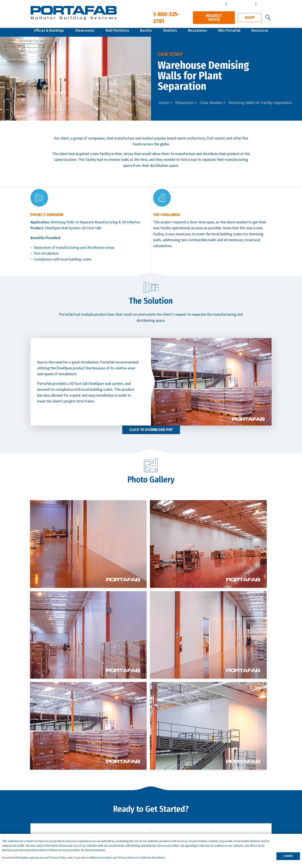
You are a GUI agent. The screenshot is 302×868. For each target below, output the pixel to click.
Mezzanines (197, 32)
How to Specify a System (180, 803)
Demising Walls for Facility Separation (260, 103)
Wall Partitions (117, 32)
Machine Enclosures (111, 809)
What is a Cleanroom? (177, 815)
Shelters (170, 32)
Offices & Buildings (49, 32)
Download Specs (245, 733)
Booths (146, 32)
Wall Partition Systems (48, 821)
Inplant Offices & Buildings (51, 809)
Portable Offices (108, 821)
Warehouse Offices (110, 803)
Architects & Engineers (253, 803)
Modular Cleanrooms (47, 815)
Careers (241, 809)
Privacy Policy (58, 858)
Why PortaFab (229, 32)
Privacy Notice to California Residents (141, 858)
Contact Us (185, 733)
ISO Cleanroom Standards (180, 809)
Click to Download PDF (151, 430)
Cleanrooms (85, 32)
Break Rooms (106, 815)
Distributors (244, 821)
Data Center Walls (110, 826)
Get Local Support (125, 733)
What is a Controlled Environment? (187, 821)
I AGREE (288, 856)
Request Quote (214, 18)
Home (164, 103)
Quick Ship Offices (44, 803)
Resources (260, 32)
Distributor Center (209, 4)
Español (264, 4)
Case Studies (211, 103)
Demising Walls (63, 222)
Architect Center (240, 4)
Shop (250, 18)
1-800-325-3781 (253, 759)
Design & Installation (251, 815)
